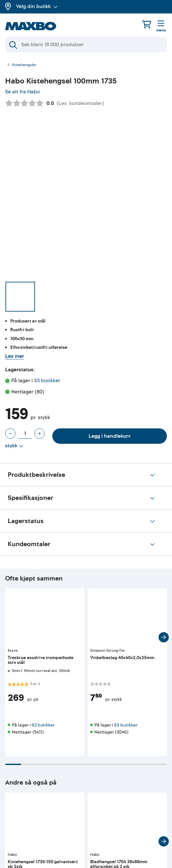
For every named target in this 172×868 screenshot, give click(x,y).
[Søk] (86, 45)
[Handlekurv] (147, 24)
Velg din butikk (37, 6)
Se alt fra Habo (22, 92)
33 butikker (47, 381)
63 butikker (126, 725)
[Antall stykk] (25, 434)
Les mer (15, 356)
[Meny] (161, 27)
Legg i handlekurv (110, 436)
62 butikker (43, 725)
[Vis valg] (14, 446)
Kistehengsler (24, 65)
